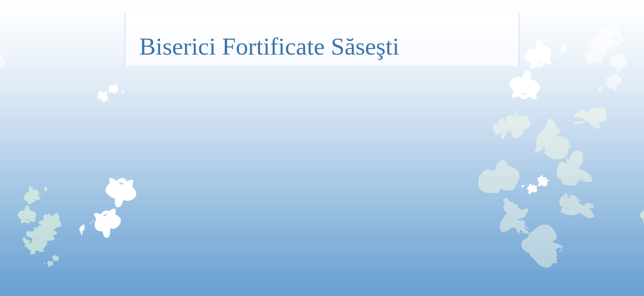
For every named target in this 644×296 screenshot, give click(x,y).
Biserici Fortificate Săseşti (269, 46)
